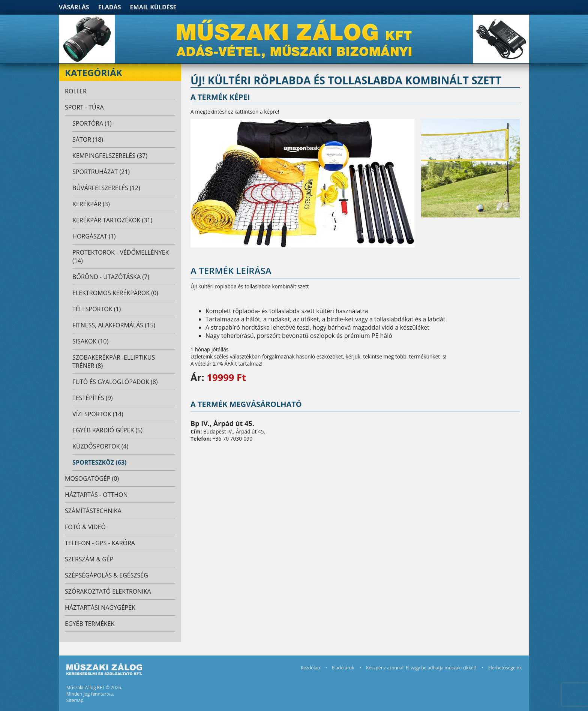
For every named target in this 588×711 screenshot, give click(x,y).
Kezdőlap (310, 668)
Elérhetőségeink (505, 668)
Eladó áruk (343, 668)
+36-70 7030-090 (232, 439)
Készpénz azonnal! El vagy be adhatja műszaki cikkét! (421, 668)
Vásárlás (74, 7)
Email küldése (153, 7)
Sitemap (75, 700)
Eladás (110, 7)
